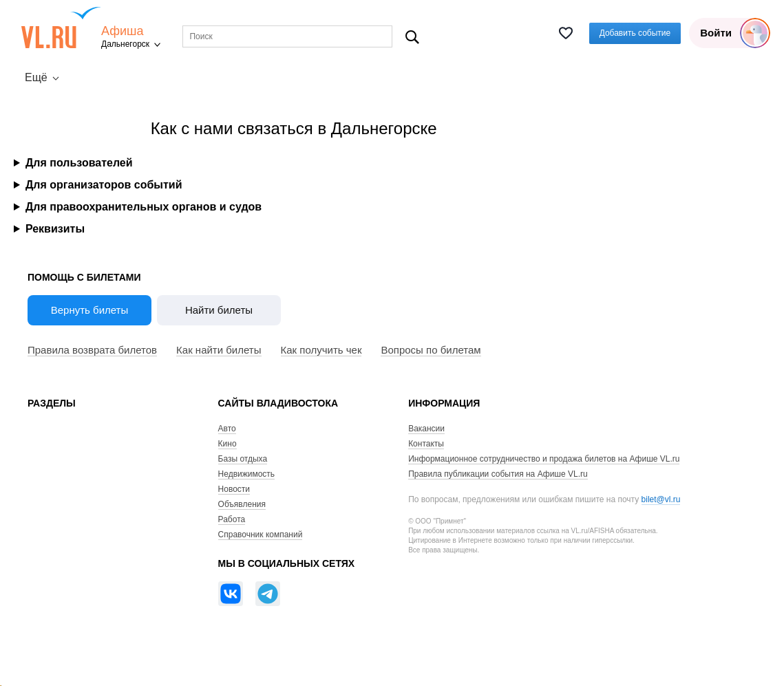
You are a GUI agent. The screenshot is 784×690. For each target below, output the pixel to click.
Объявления (242, 504)
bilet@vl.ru (661, 499)
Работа (232, 519)
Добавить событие (635, 33)
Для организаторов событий (104, 185)
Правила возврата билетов (92, 350)
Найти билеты (219, 310)
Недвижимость (247, 474)
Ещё (36, 77)
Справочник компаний (261, 535)
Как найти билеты (219, 350)
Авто (227, 429)
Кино (227, 444)
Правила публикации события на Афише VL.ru (498, 474)
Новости (234, 489)
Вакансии (426, 429)
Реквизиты (55, 229)
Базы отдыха (243, 459)
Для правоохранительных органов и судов (144, 207)
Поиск (412, 37)
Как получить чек (321, 350)
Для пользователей (79, 163)
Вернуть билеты (90, 310)
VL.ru (61, 28)
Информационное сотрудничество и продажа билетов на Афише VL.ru (544, 459)
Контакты (426, 444)
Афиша (123, 31)
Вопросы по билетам (431, 350)
